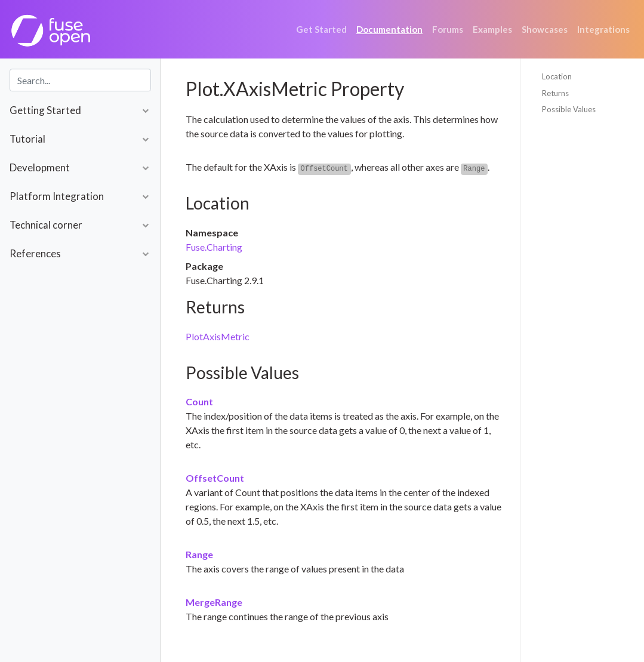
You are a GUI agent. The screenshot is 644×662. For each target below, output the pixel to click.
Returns (555, 93)
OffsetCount (215, 478)
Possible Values (569, 109)
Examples (492, 29)
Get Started (321, 29)
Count (199, 401)
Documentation (389, 29)
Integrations (603, 29)
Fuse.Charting (214, 247)
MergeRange (214, 602)
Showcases (545, 29)
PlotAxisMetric (218, 336)
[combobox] (80, 80)
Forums (448, 29)
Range (199, 554)
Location (557, 76)
